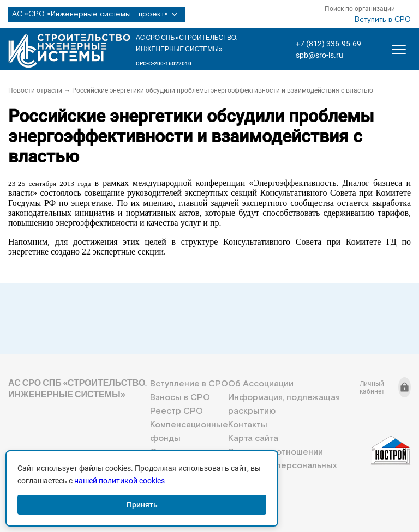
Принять (142, 505)
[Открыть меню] (399, 50)
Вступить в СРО (383, 20)
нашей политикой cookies (119, 481)
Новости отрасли (35, 90)
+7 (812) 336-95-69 (328, 44)
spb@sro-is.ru (319, 55)
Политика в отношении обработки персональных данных (282, 466)
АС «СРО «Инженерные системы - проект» (97, 15)
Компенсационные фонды (189, 432)
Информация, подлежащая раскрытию (284, 404)
